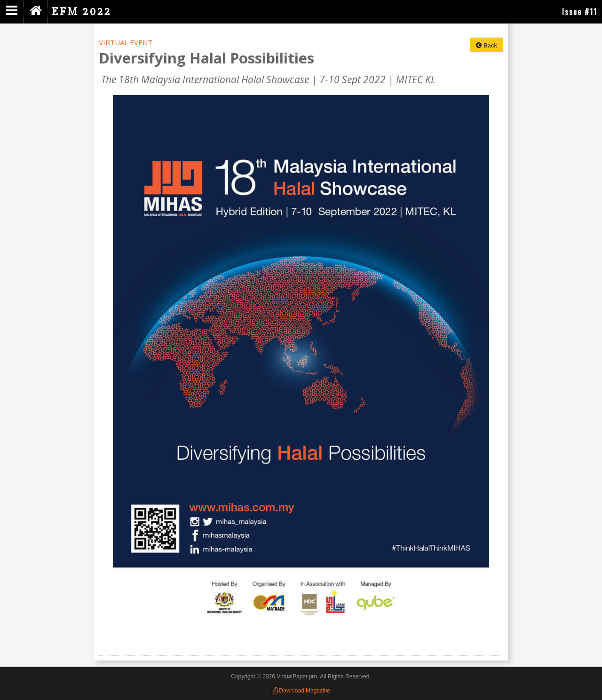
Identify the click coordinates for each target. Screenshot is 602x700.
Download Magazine (301, 691)
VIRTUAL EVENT (126, 42)
